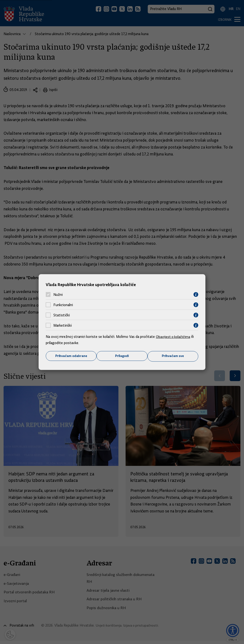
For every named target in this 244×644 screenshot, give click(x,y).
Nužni (58, 294)
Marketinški (63, 325)
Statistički (62, 315)
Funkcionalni (63, 305)
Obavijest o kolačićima (174, 337)
